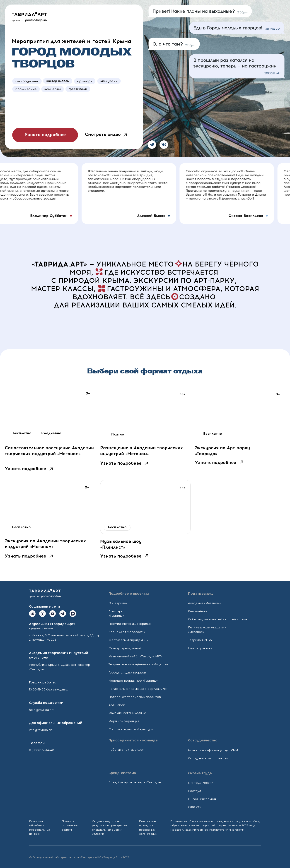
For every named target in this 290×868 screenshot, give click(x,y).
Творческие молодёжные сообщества (139, 664)
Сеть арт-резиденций (125, 648)
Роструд (195, 791)
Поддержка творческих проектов (135, 697)
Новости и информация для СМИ (213, 750)
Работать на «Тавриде (125, 750)
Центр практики (200, 648)
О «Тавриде (117, 603)
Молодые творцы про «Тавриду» (133, 681)
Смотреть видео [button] (103, 135)
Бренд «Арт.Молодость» (127, 632)
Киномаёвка (198, 611)
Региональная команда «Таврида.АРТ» (138, 689)
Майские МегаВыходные (127, 713)
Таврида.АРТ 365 (201, 640)
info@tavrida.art (41, 730)
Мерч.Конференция (124, 721)
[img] (50, 414)
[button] (125, 135)
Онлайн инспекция (202, 799)
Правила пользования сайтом (71, 825)
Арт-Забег (117, 705)
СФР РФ (194, 807)
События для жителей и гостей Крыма (217, 619)
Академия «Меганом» (204, 603)
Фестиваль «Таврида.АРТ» (128, 640)
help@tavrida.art (41, 710)
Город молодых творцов (127, 672)
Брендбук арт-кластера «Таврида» (135, 782)
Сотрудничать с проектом (208, 758)
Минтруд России (201, 783)
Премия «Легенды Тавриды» (130, 624)
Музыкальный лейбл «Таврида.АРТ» (135, 656)
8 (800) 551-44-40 (42, 750)
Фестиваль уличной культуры (131, 729)
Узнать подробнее (25, 469)
